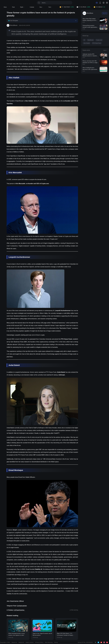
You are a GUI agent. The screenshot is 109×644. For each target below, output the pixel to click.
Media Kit (21, 642)
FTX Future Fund (97, 43)
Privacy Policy (39, 642)
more (105, 50)
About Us (14, 642)
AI (84, 40)
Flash (13, 7)
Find (50, 7)
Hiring (56, 642)
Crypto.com (99, 40)
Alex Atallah (87, 43)
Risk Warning (49, 642)
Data (41, 7)
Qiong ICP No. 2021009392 (85, 642)
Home (5, 7)
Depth (22, 7)
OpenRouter (91, 40)
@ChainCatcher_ (20, 610)
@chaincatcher (22, 606)
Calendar (32, 7)
